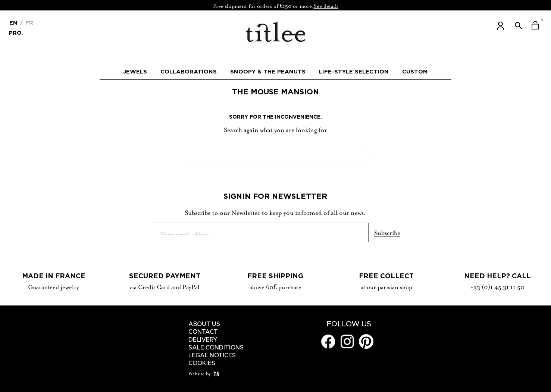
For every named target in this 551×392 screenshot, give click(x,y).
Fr (28, 23)
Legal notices (212, 355)
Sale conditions (216, 348)
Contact (203, 332)
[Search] (276, 148)
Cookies (202, 363)
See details (326, 5)
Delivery (203, 340)
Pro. (16, 32)
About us (204, 324)
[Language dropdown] (13, 22)
